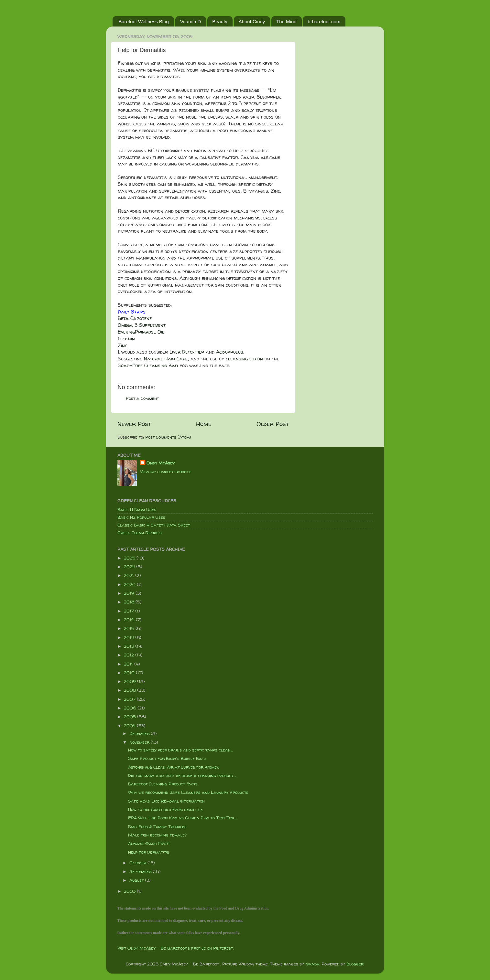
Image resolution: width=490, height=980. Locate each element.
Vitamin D (191, 21)
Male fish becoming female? (157, 835)
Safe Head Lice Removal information (166, 801)
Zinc (122, 345)
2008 (131, 690)
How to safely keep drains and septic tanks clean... (180, 750)
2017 (130, 611)
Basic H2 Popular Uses (141, 517)
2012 (130, 655)
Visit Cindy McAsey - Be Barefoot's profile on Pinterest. (175, 948)
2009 (131, 681)
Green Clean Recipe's (140, 533)
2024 (130, 567)
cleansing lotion (244, 359)
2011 (129, 664)
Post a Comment (142, 398)
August (137, 880)
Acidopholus (230, 352)
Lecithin (126, 339)
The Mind (286, 21)
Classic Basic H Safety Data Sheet (154, 525)
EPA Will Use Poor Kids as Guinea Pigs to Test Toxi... (182, 818)
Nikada (312, 964)
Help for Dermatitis (149, 852)
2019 (130, 593)
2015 (130, 628)
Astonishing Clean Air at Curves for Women (174, 767)
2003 (130, 891)
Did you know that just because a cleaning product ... (182, 775)
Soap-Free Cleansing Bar (148, 365)
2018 (130, 602)
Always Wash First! (149, 843)
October (138, 863)
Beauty (220, 21)
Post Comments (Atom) (168, 437)
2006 (131, 708)
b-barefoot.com (324, 21)
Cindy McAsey (161, 463)
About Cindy (252, 21)
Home (204, 424)
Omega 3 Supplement (142, 325)
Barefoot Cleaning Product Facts (163, 784)
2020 (130, 584)
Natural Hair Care (166, 359)
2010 (130, 673)
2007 (130, 699)
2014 (130, 637)
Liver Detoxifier (187, 352)
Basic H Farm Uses (137, 509)
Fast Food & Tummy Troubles (157, 826)
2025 (130, 558)
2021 (130, 575)
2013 (130, 646)
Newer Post (134, 424)
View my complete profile (166, 472)
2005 (131, 717)
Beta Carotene (135, 318)
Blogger (355, 964)
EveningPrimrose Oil (141, 332)
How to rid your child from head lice (165, 809)
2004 (130, 726)
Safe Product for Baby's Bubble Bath (167, 758)
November (140, 742)
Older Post (273, 424)
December (140, 733)
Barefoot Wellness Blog (144, 21)
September (141, 871)
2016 (130, 620)
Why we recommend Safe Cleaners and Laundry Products (188, 792)
